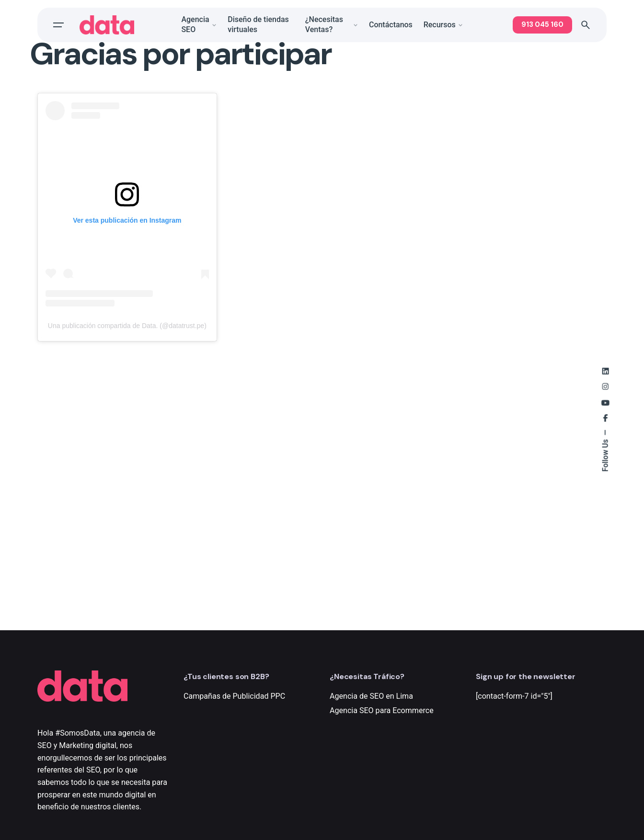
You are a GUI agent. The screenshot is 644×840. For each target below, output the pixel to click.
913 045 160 (542, 24)
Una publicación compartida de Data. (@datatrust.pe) (127, 326)
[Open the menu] (58, 25)
